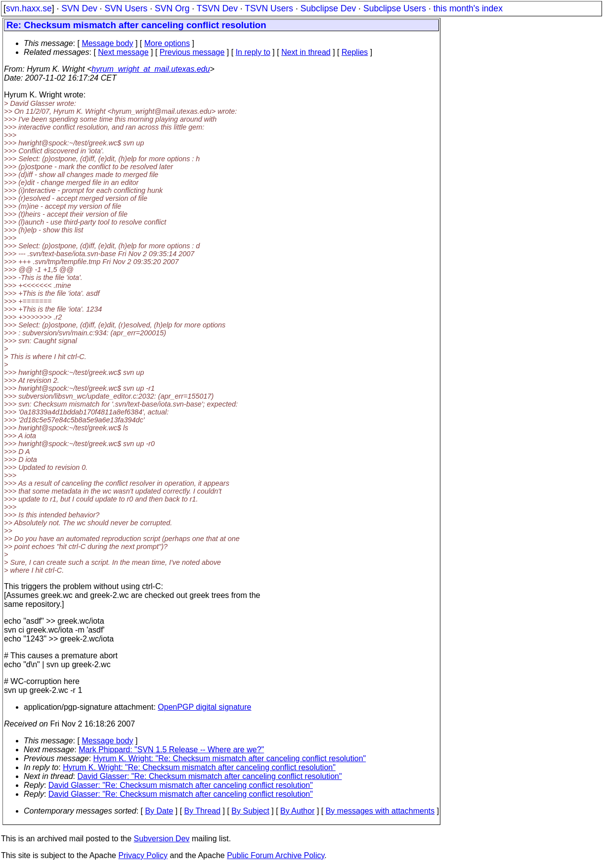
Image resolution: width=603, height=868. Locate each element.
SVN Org (172, 8)
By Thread (203, 811)
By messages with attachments (380, 811)
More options (167, 43)
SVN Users (126, 8)
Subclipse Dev (328, 8)
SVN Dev (79, 8)
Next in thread (306, 52)
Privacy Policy (143, 855)
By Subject (250, 811)
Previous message (192, 52)
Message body (107, 43)
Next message (123, 52)
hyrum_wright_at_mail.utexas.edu (151, 69)
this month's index (468, 8)
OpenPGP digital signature (204, 707)
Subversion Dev (162, 839)
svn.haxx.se (29, 8)
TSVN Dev (217, 8)
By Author (297, 811)
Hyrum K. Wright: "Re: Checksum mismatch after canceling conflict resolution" (230, 758)
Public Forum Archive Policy (276, 855)
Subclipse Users (395, 8)
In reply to (253, 52)
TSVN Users (269, 8)
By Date (159, 811)
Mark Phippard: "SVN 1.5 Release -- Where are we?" (171, 750)
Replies (355, 52)
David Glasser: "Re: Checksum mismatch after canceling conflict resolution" (210, 776)
